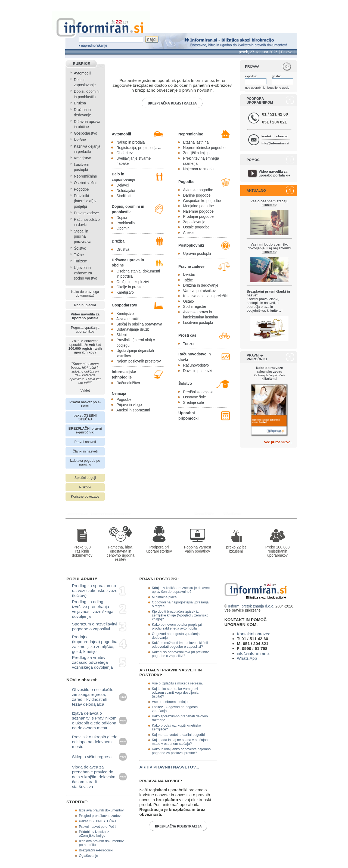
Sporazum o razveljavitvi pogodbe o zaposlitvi (95, 626)
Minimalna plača (164, 597)
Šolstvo (80, 248)
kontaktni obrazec (275, 136)
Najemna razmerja (198, 169)
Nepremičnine (86, 176)
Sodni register (195, 307)
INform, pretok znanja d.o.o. (251, 606)
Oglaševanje (88, 856)
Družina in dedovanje (201, 285)
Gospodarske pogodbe (202, 201)
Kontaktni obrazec (254, 634)
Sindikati (123, 196)
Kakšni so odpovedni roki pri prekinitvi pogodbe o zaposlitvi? (181, 654)
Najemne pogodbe (198, 211)
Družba (80, 103)
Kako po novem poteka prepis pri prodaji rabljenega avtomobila (177, 627)
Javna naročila (128, 319)
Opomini (123, 228)
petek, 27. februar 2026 (258, 52)
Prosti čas (187, 335)
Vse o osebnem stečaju (170, 702)
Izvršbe (80, 140)
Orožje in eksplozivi (133, 282)
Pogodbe (81, 189)
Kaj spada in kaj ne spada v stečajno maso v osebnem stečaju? (180, 742)
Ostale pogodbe (196, 227)
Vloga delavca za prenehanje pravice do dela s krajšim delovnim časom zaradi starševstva (94, 777)
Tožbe (79, 255)
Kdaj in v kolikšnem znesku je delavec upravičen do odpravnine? (181, 590)
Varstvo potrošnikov (199, 291)
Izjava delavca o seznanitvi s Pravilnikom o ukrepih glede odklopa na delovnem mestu (94, 720)
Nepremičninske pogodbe (204, 148)
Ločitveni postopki (198, 323)
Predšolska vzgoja (198, 392)
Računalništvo (128, 383)
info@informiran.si (275, 143)
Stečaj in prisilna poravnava (83, 237)
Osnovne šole (194, 397)
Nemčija (119, 394)
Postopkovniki (191, 245)
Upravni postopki (197, 254)
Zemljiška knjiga (196, 153)
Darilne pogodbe (197, 195)
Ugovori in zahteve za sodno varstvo (86, 273)
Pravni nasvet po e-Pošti (97, 827)
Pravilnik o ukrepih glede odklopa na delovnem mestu (95, 742)
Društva (123, 249)
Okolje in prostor (130, 287)
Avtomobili (83, 73)
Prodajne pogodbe (198, 217)
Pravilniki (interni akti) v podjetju (85, 201)
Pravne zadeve (86, 213)
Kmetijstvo (83, 158)
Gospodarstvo (86, 133)
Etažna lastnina (196, 142)
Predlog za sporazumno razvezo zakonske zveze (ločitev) (95, 590)
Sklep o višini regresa (92, 757)
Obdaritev (125, 153)
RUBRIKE (81, 64)
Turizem (81, 261)
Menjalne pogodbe (198, 206)
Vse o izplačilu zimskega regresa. (178, 683)
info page (9, 4)
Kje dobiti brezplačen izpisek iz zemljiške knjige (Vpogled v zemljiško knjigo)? (180, 615)
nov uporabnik (255, 88)
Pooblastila (125, 223)
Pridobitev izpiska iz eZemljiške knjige (94, 834)
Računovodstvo (196, 365)
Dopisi (122, 218)
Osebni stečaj (85, 183)
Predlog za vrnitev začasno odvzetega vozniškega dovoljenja (92, 662)
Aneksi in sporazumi (133, 410)
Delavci (122, 185)
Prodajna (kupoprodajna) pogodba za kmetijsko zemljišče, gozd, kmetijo (95, 644)
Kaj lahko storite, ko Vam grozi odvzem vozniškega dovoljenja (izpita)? (175, 693)
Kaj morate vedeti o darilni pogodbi (178, 735)
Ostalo (188, 301)
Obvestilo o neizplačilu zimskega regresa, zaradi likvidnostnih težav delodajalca (93, 697)
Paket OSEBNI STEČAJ (97, 821)
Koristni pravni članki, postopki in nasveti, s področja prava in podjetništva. (268, 301)
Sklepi (122, 335)
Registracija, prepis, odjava (139, 148)
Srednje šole (193, 403)
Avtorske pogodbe (198, 190)
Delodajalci (125, 191)
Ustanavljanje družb (133, 329)
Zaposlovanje (194, 222)
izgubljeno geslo (278, 88)
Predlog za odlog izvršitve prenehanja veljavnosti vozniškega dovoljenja (93, 609)
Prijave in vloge (129, 405)
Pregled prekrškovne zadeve (101, 816)
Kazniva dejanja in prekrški (205, 296)
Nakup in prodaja (130, 142)
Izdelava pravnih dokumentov (101, 810)
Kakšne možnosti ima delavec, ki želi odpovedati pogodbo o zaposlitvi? (180, 645)
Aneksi (189, 233)
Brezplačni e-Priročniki (96, 850)
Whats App (247, 658)
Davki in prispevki (198, 371)
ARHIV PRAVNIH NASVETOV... (169, 767)
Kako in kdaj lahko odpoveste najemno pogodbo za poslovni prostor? (181, 751)
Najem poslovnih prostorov (139, 361)
